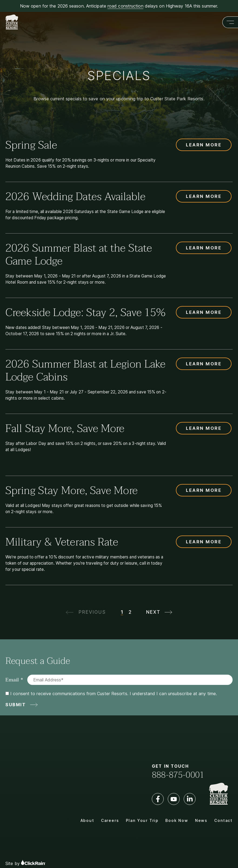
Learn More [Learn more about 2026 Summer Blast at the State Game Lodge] (204, 248)
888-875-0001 (178, 775)
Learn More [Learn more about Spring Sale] (204, 145)
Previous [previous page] (92, 612)
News (201, 820)
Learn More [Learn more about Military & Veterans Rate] (204, 542)
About (87, 820)
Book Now (177, 820)
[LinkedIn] (190, 799)
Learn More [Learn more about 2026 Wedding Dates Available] (204, 196)
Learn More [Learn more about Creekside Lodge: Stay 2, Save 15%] (204, 312)
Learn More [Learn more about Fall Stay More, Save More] (204, 428)
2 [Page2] (130, 612)
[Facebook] (158, 799)
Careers (110, 820)
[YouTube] (174, 799)
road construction (125, 6)
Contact (223, 820)
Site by (25, 863)
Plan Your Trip (142, 820)
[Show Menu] (230, 22)
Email (12, 680)
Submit (16, 705)
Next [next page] (153, 612)
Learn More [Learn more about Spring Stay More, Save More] (204, 490)
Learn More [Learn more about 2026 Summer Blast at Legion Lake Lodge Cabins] (204, 364)
